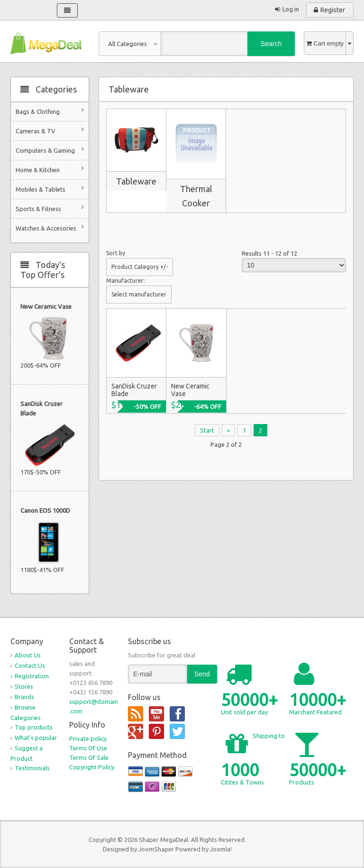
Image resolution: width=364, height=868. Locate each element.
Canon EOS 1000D (45, 510)
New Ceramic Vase (46, 306)
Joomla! (221, 849)
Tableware (136, 181)
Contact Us (30, 665)
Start (207, 430)
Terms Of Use (88, 748)
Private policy (88, 739)
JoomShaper (156, 849)
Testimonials (32, 768)
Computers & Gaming (50, 150)
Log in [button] (291, 9)
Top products (34, 727)
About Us (28, 655)
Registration (32, 676)
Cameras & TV (50, 130)
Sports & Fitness (50, 208)
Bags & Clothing (50, 111)
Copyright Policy (92, 767)
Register (333, 10)
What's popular (36, 738)
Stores (24, 686)
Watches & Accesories (50, 227)
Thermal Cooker (196, 196)
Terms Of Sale (89, 757)
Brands (24, 697)
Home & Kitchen (50, 169)
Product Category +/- (140, 267)
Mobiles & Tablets (50, 189)
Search (271, 44)
